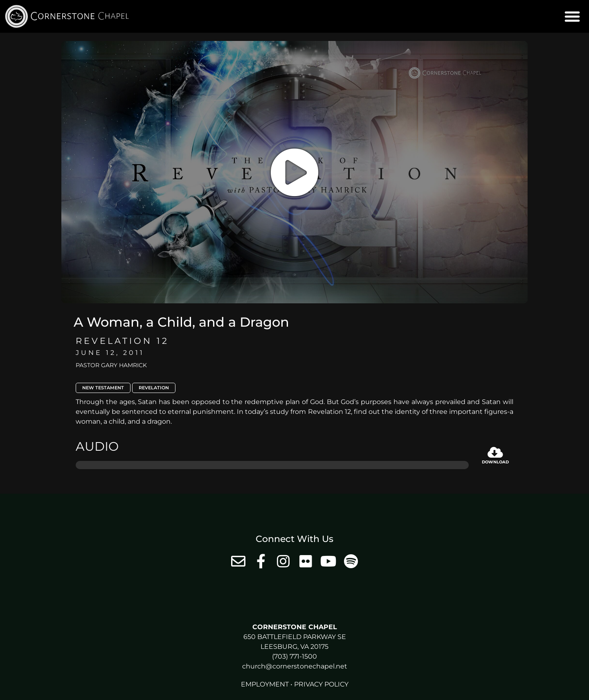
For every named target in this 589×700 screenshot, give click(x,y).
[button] (572, 16)
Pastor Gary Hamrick (111, 365)
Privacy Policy (321, 684)
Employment (265, 684)
